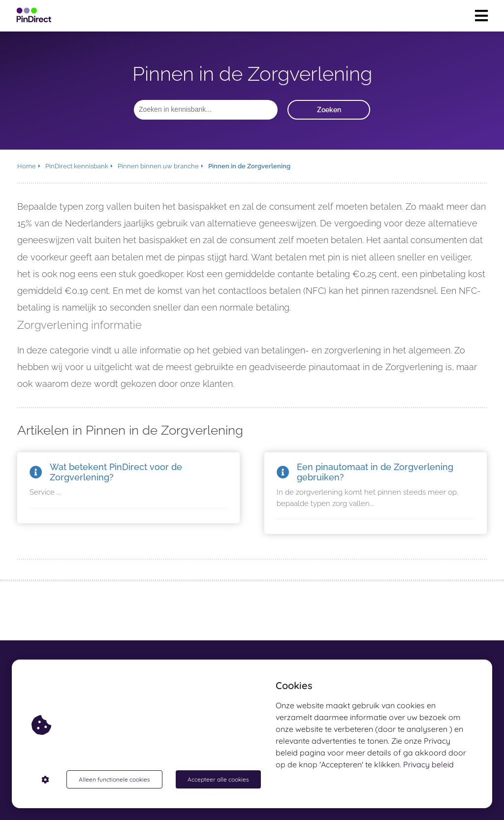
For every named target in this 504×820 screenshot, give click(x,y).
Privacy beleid (428, 764)
